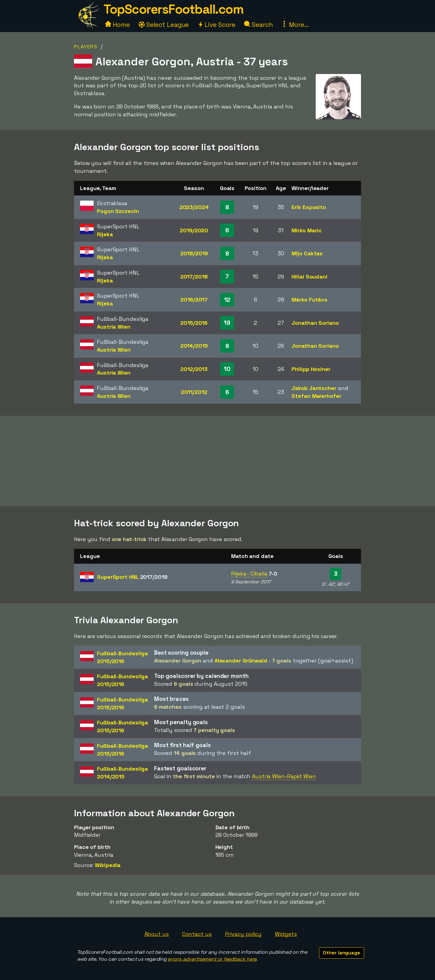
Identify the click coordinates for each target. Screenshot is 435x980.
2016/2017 (194, 300)
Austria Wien (114, 327)
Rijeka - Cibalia (249, 574)
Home (118, 25)
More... (295, 25)
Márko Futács (309, 300)
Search (258, 25)
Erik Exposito (309, 207)
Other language (342, 953)
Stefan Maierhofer (316, 396)
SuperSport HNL (132, 577)
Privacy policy (243, 934)
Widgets (286, 934)
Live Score (216, 25)
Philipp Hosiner (311, 369)
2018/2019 (194, 253)
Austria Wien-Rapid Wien (284, 776)
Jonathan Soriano (315, 323)
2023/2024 (194, 207)
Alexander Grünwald (241, 661)
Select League (164, 25)
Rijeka (105, 234)
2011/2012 (194, 392)
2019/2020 (194, 230)
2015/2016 (194, 323)
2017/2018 (194, 277)
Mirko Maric (307, 230)
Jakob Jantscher (314, 388)
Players (86, 47)
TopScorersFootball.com (173, 9)
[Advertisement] (217, 461)
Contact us (197, 934)
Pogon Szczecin (118, 211)
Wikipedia (108, 865)
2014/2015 (194, 346)
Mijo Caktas (307, 253)
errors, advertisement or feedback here (212, 959)
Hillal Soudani (309, 277)
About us (157, 934)
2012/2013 (194, 369)
